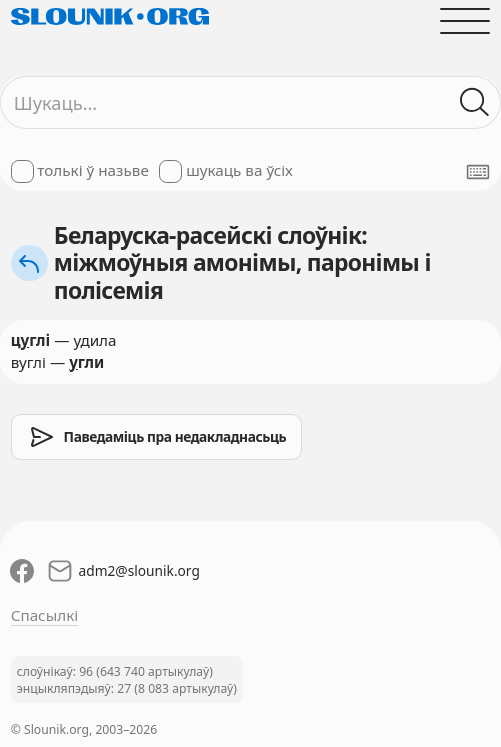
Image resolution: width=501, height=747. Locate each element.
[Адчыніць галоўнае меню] (465, 20)
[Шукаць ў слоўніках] (475, 102)
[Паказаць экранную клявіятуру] (478, 172)
